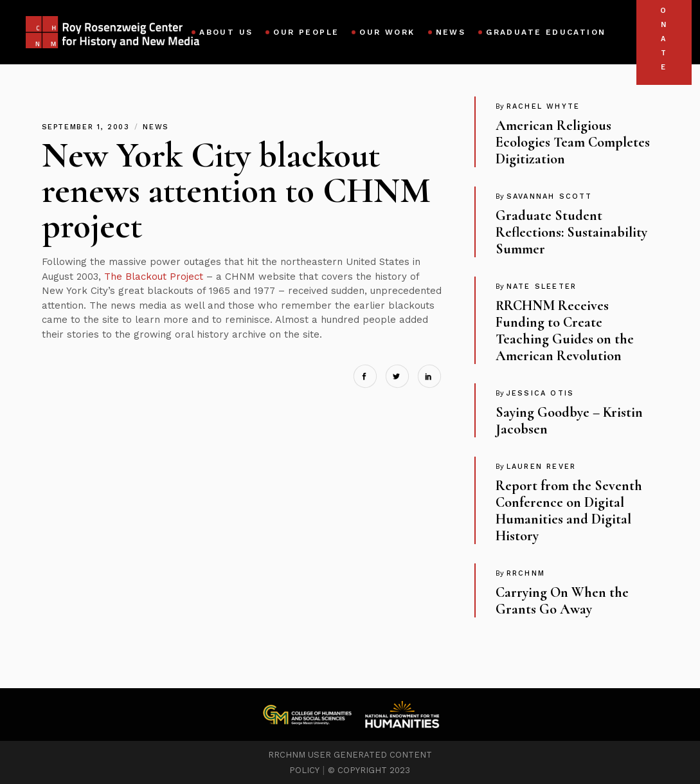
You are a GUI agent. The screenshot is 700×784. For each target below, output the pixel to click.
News (156, 127)
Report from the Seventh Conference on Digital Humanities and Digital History (569, 511)
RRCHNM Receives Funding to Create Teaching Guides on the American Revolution (565, 331)
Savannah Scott (550, 196)
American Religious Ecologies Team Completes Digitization (573, 142)
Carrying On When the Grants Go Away (562, 601)
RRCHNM (526, 573)
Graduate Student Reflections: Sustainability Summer (571, 232)
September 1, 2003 (88, 127)
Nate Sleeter (542, 287)
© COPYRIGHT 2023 (369, 770)
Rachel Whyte (543, 106)
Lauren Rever (541, 467)
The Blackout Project (154, 277)
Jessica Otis (540, 393)
